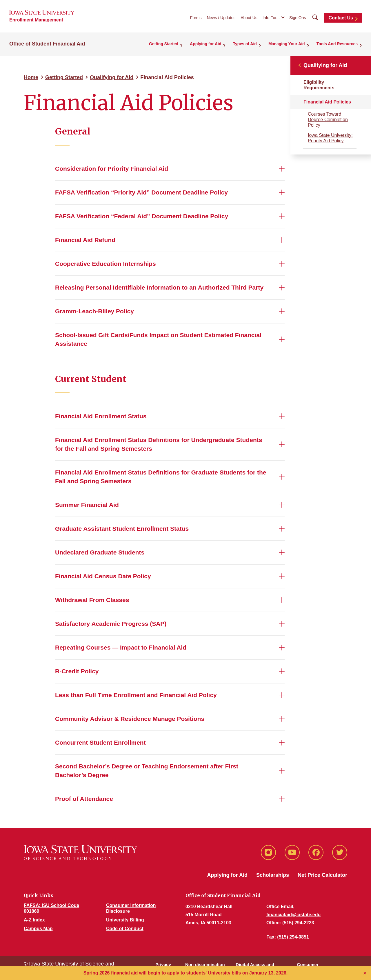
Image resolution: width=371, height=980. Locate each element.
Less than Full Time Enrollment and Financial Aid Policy (136, 695)
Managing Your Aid (287, 44)
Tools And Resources (337, 44)
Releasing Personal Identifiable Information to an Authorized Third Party (159, 287)
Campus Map (38, 929)
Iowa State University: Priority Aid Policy (330, 138)
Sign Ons (298, 18)
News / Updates (221, 18)
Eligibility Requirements (319, 85)
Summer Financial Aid (87, 505)
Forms (196, 18)
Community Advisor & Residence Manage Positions (130, 719)
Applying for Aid (205, 44)
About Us (249, 18)
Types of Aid (245, 44)
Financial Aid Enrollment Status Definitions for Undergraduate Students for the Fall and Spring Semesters (159, 444)
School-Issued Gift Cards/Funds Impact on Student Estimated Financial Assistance (158, 339)
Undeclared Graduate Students (100, 552)
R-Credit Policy (77, 671)
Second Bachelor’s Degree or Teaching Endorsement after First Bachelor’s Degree (147, 771)
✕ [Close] (365, 973)
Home (31, 77)
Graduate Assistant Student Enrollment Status (122, 529)
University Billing (125, 920)
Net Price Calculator (322, 875)
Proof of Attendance (84, 799)
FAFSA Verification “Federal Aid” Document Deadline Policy (142, 216)
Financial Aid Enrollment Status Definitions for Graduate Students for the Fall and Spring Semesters (161, 477)
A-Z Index (34, 920)
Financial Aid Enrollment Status (101, 416)
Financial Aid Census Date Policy (103, 576)
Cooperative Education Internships (106, 264)
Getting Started (164, 44)
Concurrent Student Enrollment (100, 742)
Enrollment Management (36, 20)
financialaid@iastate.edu (293, 915)
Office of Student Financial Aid (47, 44)
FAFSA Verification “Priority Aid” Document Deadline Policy (141, 192)
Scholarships (273, 875)
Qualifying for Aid (112, 77)
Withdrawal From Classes (92, 600)
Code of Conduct (125, 929)
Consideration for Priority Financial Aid (112, 169)
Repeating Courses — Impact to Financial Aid (121, 647)
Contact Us (341, 18)
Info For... (271, 18)
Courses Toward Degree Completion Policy (328, 120)
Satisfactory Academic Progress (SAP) (111, 624)
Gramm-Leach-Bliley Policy (94, 311)
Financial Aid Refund (85, 240)
